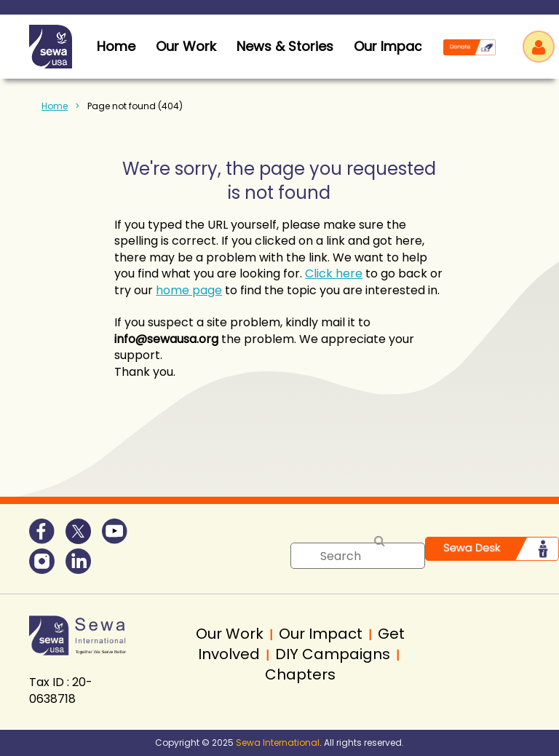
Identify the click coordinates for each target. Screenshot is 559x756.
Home (55, 106)
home (116, 46)
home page (189, 290)
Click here (334, 273)
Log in (539, 47)
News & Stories (285, 46)
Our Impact (390, 46)
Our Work (186, 46)
